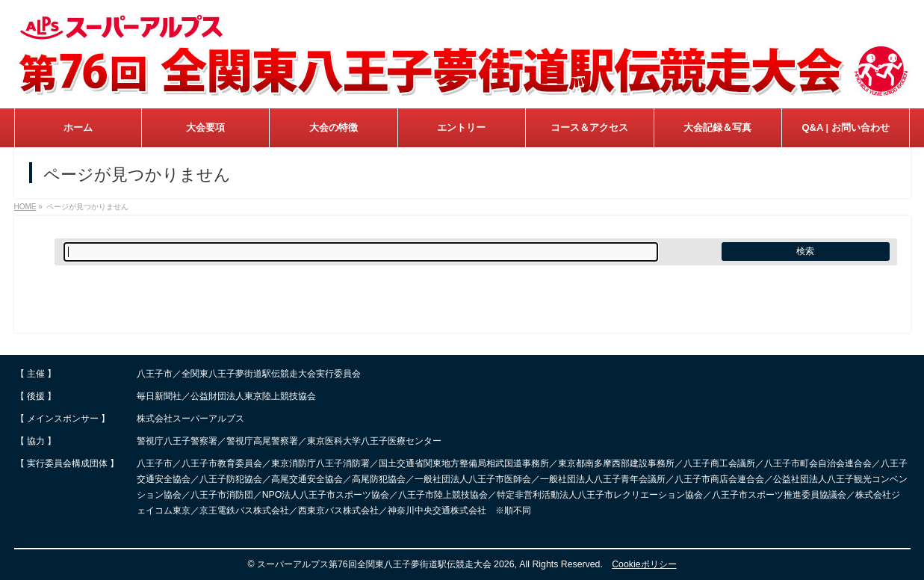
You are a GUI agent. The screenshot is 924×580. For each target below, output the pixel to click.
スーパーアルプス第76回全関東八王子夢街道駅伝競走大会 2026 (386, 564)
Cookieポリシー (644, 564)
